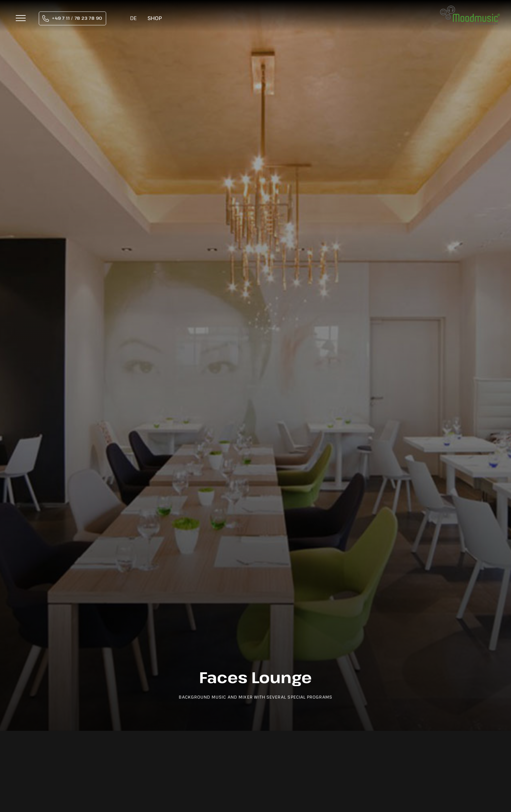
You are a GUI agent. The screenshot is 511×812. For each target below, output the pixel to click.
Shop (155, 18)
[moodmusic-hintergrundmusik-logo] (470, 9)
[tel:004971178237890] (72, 18)
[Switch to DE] (133, 18)
